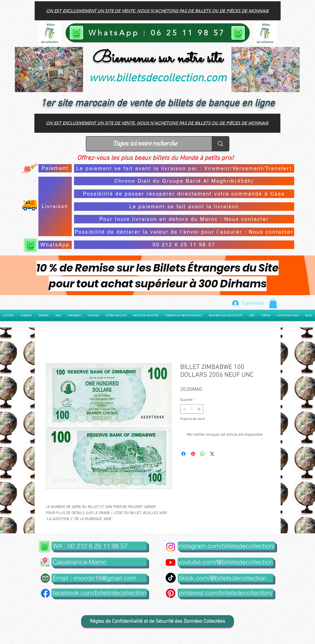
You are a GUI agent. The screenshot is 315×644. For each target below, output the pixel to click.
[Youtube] (171, 562)
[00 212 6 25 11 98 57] (184, 245)
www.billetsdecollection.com (158, 79)
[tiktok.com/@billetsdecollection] (225, 578)
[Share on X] (212, 454)
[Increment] (199, 409)
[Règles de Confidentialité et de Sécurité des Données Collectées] (157, 621)
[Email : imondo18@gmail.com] (99, 578)
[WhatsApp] (55, 245)
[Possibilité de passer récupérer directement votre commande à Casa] (184, 194)
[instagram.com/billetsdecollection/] (226, 546)
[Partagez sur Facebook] (183, 454)
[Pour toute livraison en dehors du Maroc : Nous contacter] (184, 219)
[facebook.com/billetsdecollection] (99, 593)
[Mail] (45, 578)
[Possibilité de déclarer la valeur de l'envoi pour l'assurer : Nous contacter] (184, 232)
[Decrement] (184, 409)
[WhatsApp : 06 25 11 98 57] (158, 33)
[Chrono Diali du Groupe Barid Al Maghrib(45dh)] (184, 181)
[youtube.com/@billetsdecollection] (225, 562)
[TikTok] (171, 578)
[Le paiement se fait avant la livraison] (184, 207)
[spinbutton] (192, 409)
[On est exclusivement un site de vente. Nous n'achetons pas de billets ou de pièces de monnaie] (158, 11)
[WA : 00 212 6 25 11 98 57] (99, 546)
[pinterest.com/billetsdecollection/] (225, 593)
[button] (273, 303)
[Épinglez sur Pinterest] (193, 454)
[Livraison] (55, 206)
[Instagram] (171, 547)
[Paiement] (55, 168)
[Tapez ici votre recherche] (145, 144)
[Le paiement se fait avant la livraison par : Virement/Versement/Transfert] (184, 168)
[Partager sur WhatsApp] (203, 454)
